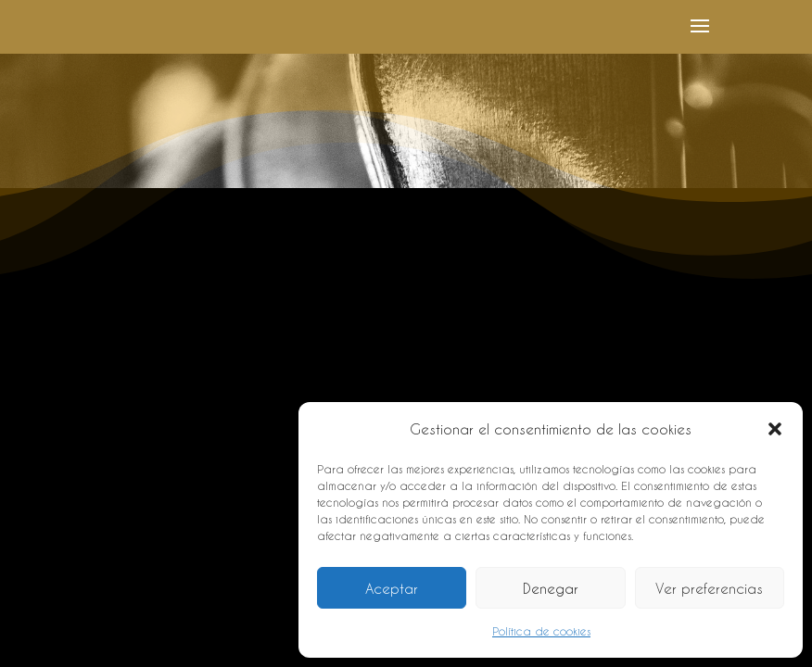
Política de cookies (541, 631)
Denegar (551, 588)
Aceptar (392, 588)
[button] (775, 429)
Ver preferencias (709, 588)
